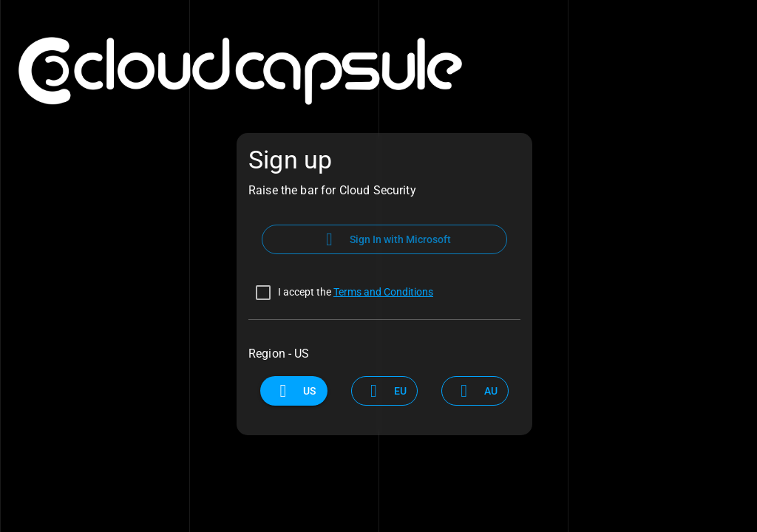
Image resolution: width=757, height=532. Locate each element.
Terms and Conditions (383, 292)
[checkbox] (341, 293)
